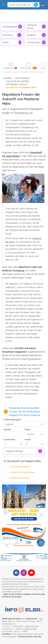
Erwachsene (9, 439)
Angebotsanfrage (24, 451)
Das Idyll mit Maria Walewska (21, 472)
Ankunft (7, 430)
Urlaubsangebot (12, 27)
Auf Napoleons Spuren (16, 84)
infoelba (6, 634)
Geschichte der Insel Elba (18, 81)
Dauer (28, 430)
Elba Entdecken (22, 78)
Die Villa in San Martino (18, 467)
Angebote (36, 35)
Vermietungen (36, 42)
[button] (4, 5)
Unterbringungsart (12, 420)
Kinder (28, 439)
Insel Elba (7, 78)
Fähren (12, 42)
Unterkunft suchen (36, 27)
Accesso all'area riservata (30, 637)
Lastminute (12, 35)
